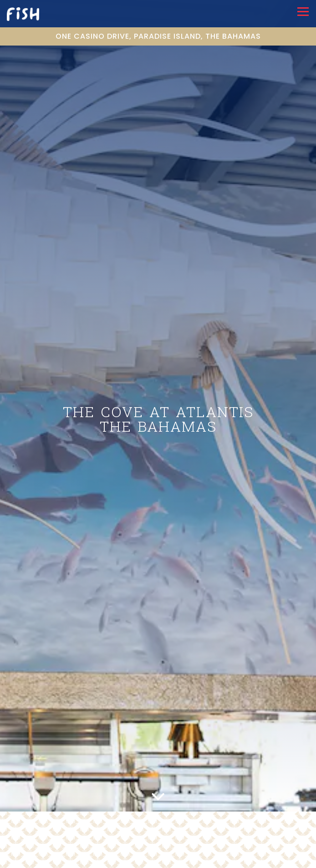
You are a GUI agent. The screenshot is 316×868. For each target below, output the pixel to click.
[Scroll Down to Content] (158, 791)
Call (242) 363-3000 (158, 846)
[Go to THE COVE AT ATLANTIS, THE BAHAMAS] (158, 36)
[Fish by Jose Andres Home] (33, 14)
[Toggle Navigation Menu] (303, 12)
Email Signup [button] (158, 860)
